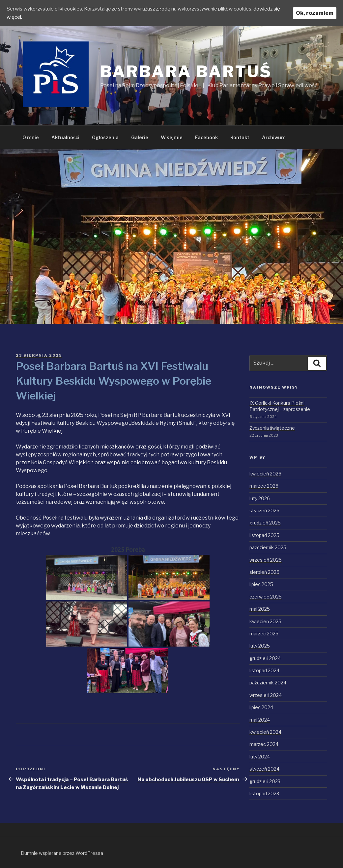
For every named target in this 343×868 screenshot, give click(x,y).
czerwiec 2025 (266, 597)
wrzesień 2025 (266, 560)
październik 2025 (268, 547)
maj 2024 (260, 720)
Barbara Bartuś (186, 72)
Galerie (140, 137)
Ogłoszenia (105, 137)
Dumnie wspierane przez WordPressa (62, 853)
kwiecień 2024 (265, 732)
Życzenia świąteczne (272, 428)
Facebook (206, 137)
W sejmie (172, 137)
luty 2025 (260, 646)
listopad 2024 (264, 670)
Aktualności (65, 137)
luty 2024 (260, 757)
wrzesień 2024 (266, 695)
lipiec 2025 (261, 584)
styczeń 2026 (264, 511)
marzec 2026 (264, 486)
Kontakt (240, 137)
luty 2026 (260, 498)
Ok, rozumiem (315, 13)
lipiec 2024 (261, 707)
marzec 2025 (264, 634)
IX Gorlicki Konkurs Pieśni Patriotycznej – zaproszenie (280, 406)
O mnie (31, 137)
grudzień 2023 (265, 781)
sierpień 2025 (264, 572)
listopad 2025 (264, 535)
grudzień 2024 (265, 658)
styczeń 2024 (264, 769)
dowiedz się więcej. (30, 17)
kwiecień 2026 (265, 474)
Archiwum (274, 137)
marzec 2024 (264, 744)
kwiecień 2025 (265, 621)
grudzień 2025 (265, 523)
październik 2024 (268, 683)
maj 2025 (260, 609)
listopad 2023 (264, 793)
